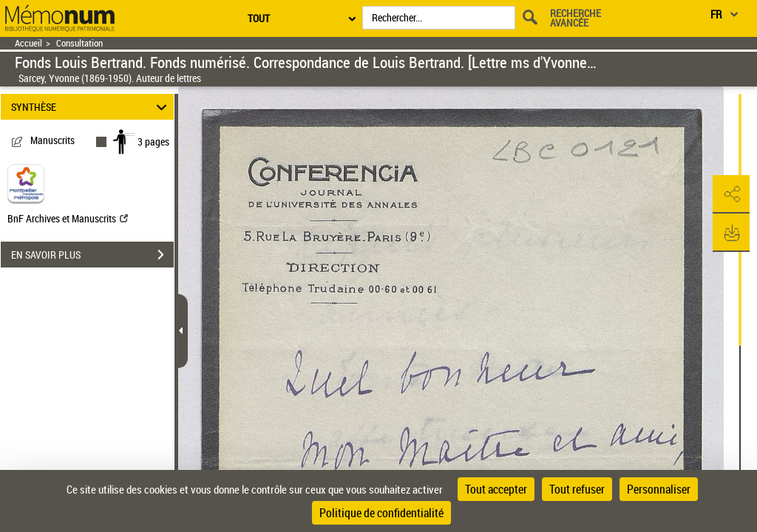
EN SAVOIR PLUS (92, 255)
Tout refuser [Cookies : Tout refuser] (577, 489)
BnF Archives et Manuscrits (68, 218)
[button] (731, 194)
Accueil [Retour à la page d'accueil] (28, 43)
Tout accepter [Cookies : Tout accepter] (496, 489)
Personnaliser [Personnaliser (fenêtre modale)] (659, 489)
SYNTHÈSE (91, 107)
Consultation (79, 43)
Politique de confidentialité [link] (381, 513)
